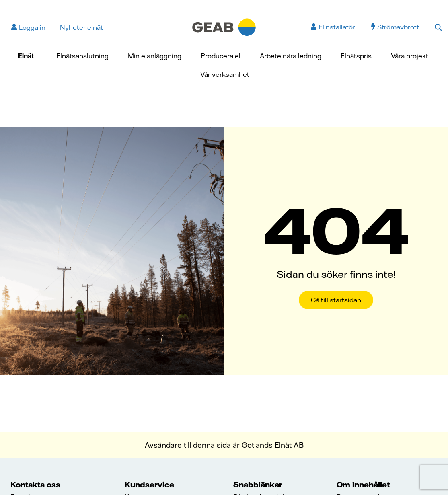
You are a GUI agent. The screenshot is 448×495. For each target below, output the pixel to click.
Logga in (28, 27)
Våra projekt (410, 56)
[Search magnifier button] (438, 27)
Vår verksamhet (225, 74)
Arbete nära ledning (291, 56)
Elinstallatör (333, 27)
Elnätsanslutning (82, 56)
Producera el (221, 56)
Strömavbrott (395, 27)
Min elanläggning (155, 56)
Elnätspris (356, 56)
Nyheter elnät (81, 27)
